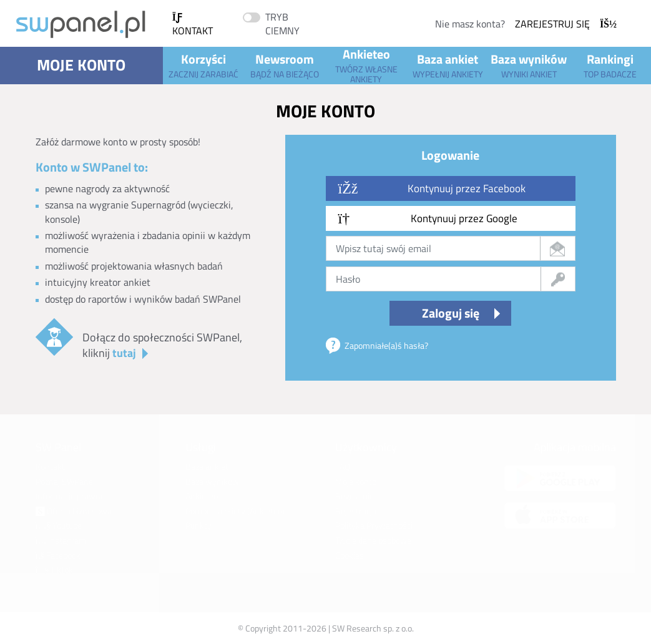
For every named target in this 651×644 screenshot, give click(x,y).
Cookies (350, 555)
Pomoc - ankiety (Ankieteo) (235, 511)
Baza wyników (529, 65)
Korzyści (203, 65)
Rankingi (610, 65)
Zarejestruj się (566, 24)
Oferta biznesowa (74, 511)
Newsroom (285, 65)
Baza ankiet (448, 65)
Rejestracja (356, 511)
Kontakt (193, 25)
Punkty (198, 525)
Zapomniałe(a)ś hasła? (386, 345)
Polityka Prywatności (374, 525)
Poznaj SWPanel (65, 481)
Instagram (61, 540)
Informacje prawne (70, 496)
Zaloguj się (451, 313)
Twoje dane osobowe (373, 540)
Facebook (58, 555)
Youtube (59, 525)
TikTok (55, 569)
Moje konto (81, 65)
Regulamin (355, 496)
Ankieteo (366, 66)
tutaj (124, 353)
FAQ (343, 466)
